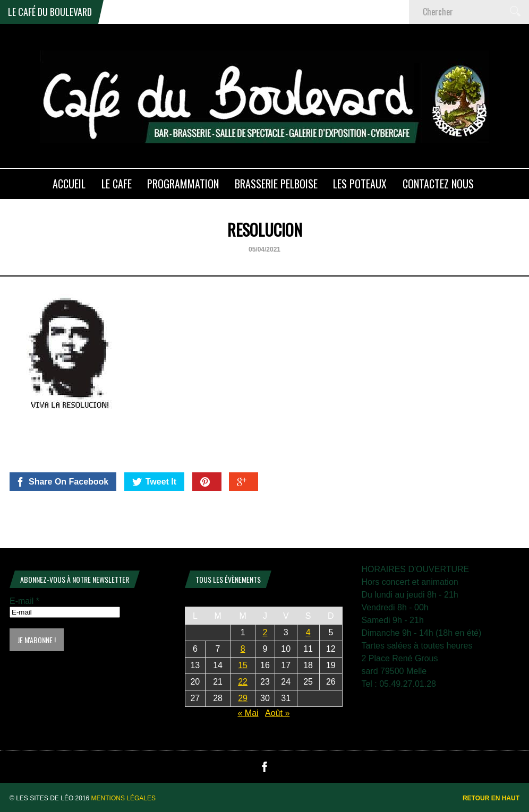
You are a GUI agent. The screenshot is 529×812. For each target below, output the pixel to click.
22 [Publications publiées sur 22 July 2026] (243, 682)
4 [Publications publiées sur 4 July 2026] (308, 632)
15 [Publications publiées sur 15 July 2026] (243, 665)
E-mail (24, 601)
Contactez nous (438, 184)
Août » (277, 713)
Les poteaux (360, 184)
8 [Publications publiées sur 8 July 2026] (243, 649)
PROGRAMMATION (183, 184)
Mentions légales (123, 798)
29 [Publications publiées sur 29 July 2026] (243, 698)
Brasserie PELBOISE (276, 184)
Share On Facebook (62, 482)
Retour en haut (491, 798)
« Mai (248, 713)
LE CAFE (117, 184)
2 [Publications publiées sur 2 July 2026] (265, 632)
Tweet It (154, 482)
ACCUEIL (69, 184)
